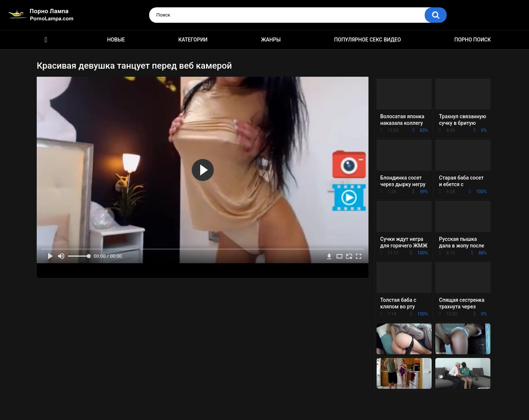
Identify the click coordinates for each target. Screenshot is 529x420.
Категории (193, 40)
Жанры (271, 40)
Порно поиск (473, 40)
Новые (116, 40)
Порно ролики (46, 40)
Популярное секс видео (368, 40)
